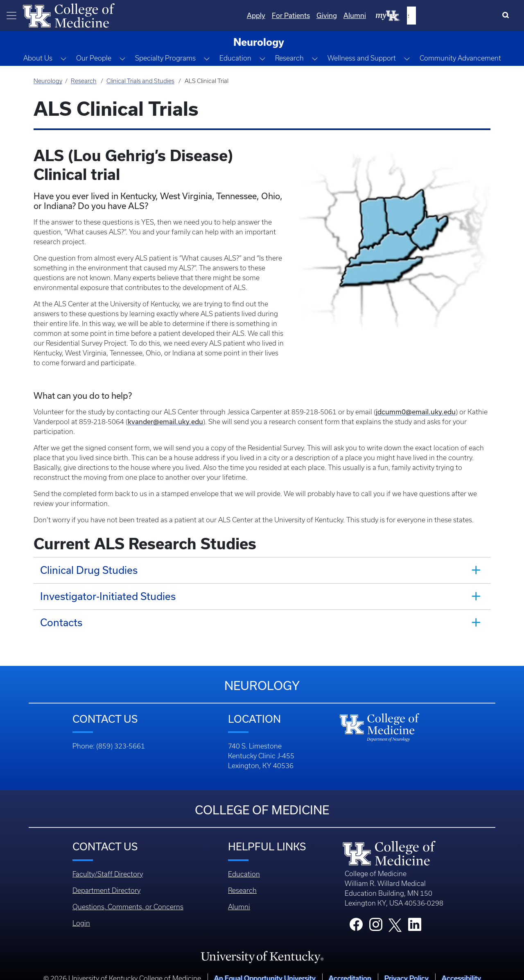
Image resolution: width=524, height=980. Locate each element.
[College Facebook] (356, 917)
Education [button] (235, 58)
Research (84, 81)
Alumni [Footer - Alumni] (239, 897)
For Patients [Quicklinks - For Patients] (375, 15)
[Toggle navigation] (11, 16)
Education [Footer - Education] (244, 864)
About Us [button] (38, 58)
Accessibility (461, 968)
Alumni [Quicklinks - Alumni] (439, 15)
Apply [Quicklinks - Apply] (340, 15)
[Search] (507, 16)
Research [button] (289, 58)
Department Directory (106, 881)
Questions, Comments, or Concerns (128, 897)
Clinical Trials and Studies (140, 81)
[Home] (69, 15)
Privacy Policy (407, 968)
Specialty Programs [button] (165, 58)
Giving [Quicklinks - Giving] (411, 15)
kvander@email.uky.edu (165, 412)
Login (81, 913)
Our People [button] (94, 58)
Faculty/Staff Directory (108, 864)
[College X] (395, 915)
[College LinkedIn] (415, 917)
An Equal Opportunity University (265, 968)
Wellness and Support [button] (362, 58)
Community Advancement (460, 58)
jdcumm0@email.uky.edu (416, 402)
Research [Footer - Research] (242, 881)
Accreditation (350, 968)
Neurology (48, 81)
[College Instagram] (376, 917)
